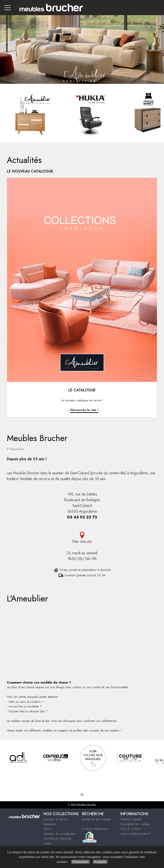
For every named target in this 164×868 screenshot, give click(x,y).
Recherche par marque (97, 819)
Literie (47, 843)
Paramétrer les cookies (135, 824)
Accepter (100, 862)
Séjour (48, 829)
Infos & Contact (130, 829)
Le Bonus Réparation (95, 829)
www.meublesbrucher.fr (135, 834)
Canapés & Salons (56, 819)
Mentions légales (131, 819)
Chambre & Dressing (57, 838)
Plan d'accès (82, 538)
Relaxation (50, 824)
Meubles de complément (59, 834)
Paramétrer (80, 862)
